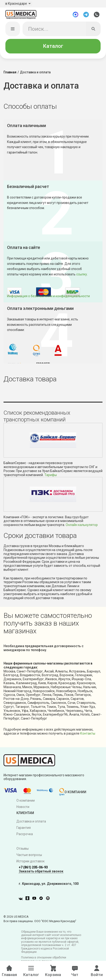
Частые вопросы (29, 856)
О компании (26, 802)
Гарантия (24, 829)
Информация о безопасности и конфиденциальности (48, 297)
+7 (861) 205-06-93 (33, 868)
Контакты (88, 734)
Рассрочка (25, 835)
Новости (23, 808)
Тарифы (51, 476)
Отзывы (23, 849)
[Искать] (93, 30)
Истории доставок (30, 862)
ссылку (82, 275)
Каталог (53, 47)
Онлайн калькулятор (82, 526)
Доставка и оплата (31, 822)
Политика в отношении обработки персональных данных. (44, 960)
